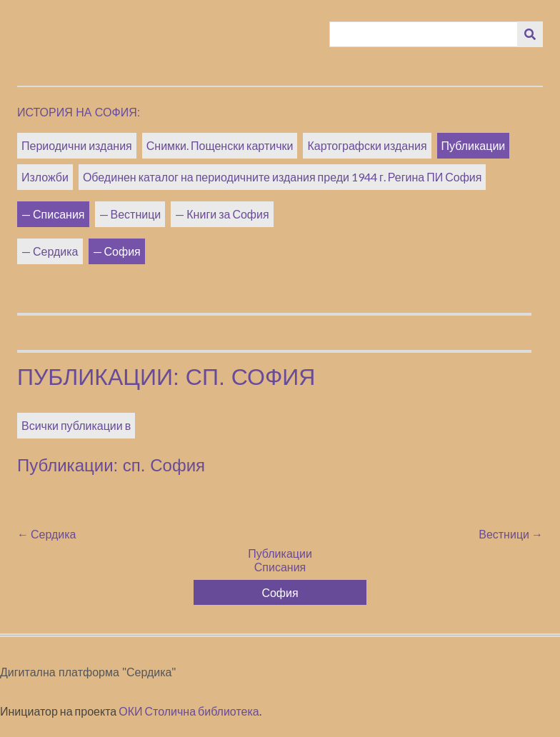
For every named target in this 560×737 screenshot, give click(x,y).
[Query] (424, 34)
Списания (59, 214)
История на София (77, 112)
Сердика (56, 251)
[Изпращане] (530, 34)
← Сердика (47, 534)
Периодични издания (77, 145)
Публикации (474, 145)
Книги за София (227, 214)
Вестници (136, 214)
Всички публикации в (76, 425)
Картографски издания (367, 145)
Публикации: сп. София (166, 377)
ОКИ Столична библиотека (189, 711)
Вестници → (511, 534)
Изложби (45, 177)
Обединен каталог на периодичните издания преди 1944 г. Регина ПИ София (282, 177)
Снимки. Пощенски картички (220, 145)
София (122, 251)
